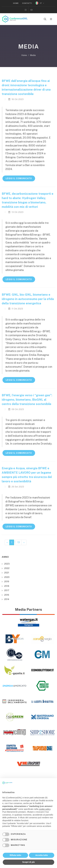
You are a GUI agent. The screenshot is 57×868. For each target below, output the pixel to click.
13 (19, 542)
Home (16, 3)
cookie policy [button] (45, 809)
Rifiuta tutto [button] (15, 855)
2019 (7, 581)
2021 (7, 573)
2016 (7, 595)
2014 (7, 599)
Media (33, 55)
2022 (7, 568)
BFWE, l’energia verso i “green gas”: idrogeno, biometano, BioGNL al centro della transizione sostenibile (27, 400)
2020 (7, 577)
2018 (7, 586)
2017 (7, 590)
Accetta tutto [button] (42, 855)
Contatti (27, 3)
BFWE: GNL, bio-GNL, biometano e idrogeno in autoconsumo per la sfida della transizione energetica (28, 299)
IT (40, 3)
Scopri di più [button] (29, 862)
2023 (7, 564)
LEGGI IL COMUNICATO (19, 178)
